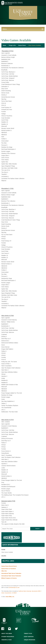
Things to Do (12, 45)
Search (37, 529)
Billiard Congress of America (9, 578)
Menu (5, 29)
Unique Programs (30, 640)
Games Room (22, 45)
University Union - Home (23, 13)
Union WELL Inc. (10, 597)
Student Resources (8, 637)
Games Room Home (12, 537)
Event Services (29, 637)
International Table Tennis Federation (11, 576)
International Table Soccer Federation (11, 573)
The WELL (35, 620)
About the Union (7, 634)
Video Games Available (35, 45)
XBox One (4, 571)
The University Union (23, 612)
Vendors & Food (6, 640)
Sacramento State (12, 3)
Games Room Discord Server (9, 566)
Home (4, 45)
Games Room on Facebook (9, 569)
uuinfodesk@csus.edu (14, 588)
